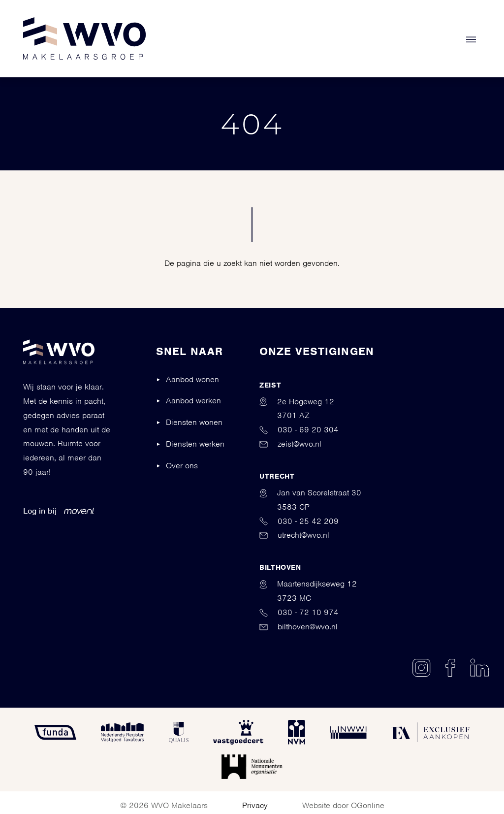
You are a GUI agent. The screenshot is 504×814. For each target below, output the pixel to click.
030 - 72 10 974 (299, 612)
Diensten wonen (194, 422)
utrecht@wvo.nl (294, 535)
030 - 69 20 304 (299, 430)
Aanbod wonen (192, 379)
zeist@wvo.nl (290, 444)
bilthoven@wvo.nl (299, 627)
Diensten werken (195, 444)
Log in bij (59, 511)
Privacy (255, 805)
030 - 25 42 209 (299, 521)
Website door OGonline (343, 805)
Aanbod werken (193, 401)
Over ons (182, 466)
